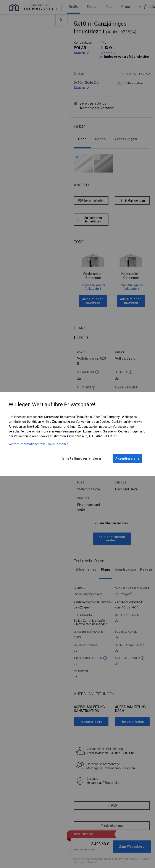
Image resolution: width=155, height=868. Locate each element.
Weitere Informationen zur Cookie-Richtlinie (38, 444)
